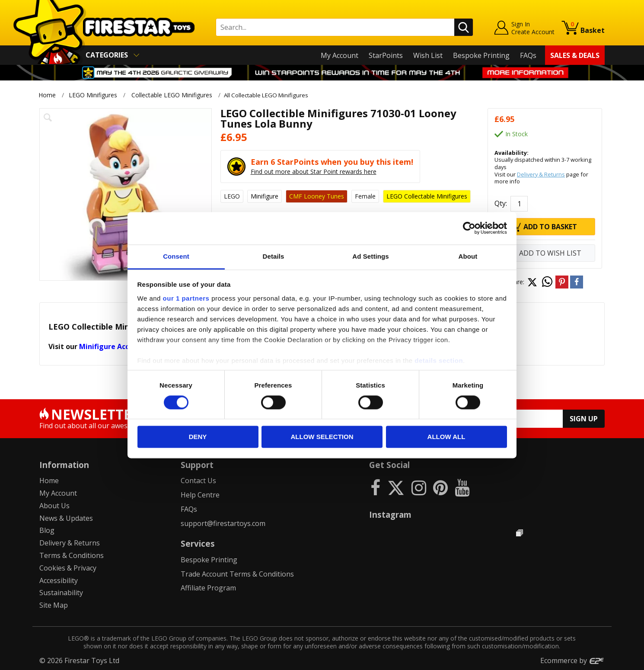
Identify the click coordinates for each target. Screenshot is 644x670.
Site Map (54, 605)
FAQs (528, 55)
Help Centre (200, 495)
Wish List (428, 55)
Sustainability (61, 593)
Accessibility (59, 580)
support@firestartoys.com (223, 523)
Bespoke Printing (481, 55)
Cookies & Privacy (68, 568)
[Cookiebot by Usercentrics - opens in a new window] (469, 228)
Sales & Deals (575, 55)
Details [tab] (274, 256)
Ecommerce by (572, 660)
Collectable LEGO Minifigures (172, 95)
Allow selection (322, 437)
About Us (54, 506)
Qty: (501, 203)
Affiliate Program (208, 588)
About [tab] (468, 256)
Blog (47, 530)
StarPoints (386, 55)
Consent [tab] (176, 256)
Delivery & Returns (541, 174)
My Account (340, 55)
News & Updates (66, 518)
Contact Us (198, 481)
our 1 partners (186, 298)
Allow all (446, 437)
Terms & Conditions (72, 555)
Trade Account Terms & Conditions (237, 574)
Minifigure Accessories (118, 346)
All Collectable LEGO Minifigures (271, 95)
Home (47, 95)
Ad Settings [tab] (370, 256)
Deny (198, 437)
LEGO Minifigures (93, 95)
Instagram (390, 515)
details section (439, 361)
